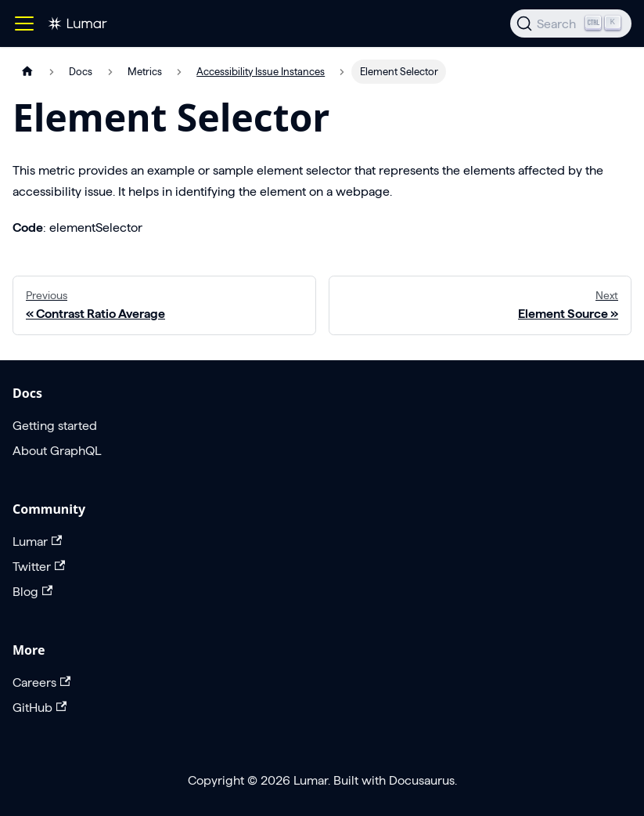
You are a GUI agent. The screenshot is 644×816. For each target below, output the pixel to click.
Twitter (39, 567)
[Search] (571, 23)
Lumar (37, 542)
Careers (41, 682)
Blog (32, 592)
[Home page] (27, 72)
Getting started (55, 426)
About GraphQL (57, 451)
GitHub (40, 708)
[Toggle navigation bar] (24, 23)
